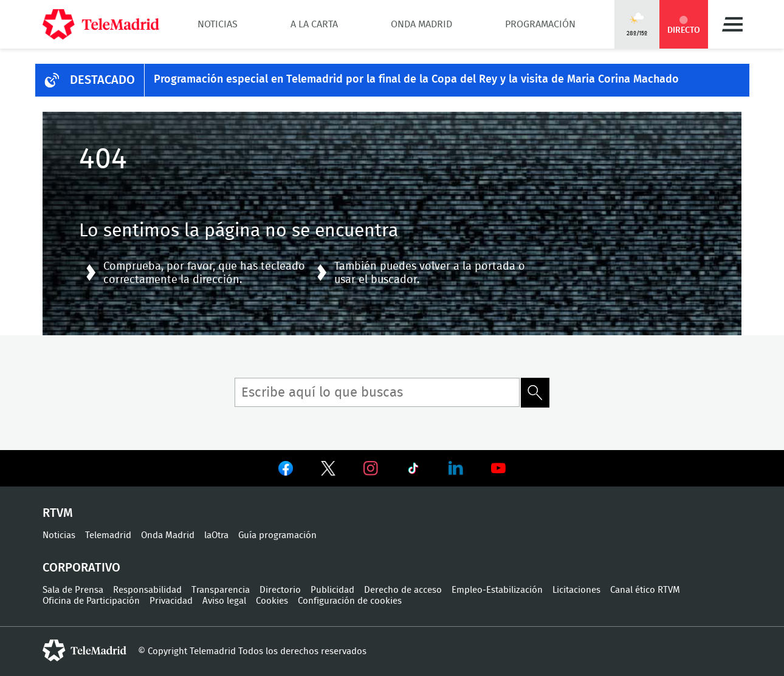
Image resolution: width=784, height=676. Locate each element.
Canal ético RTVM (645, 590)
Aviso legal (224, 601)
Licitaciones (576, 590)
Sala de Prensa (73, 590)
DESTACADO (102, 80)
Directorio (280, 590)
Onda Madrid (421, 24)
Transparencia (221, 590)
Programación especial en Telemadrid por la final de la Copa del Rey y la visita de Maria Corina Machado (416, 80)
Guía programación (277, 535)
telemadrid (84, 650)
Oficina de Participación (91, 601)
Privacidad (171, 601)
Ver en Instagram (371, 468)
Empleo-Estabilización (497, 590)
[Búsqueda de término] (377, 392)
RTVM (58, 513)
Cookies (272, 601)
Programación (540, 24)
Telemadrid (108, 535)
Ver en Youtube (498, 468)
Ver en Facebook (286, 471)
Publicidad (332, 590)
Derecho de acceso (403, 590)
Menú (732, 24)
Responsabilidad (147, 590)
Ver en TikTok (413, 471)
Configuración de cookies (350, 601)
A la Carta (314, 24)
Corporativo (81, 568)
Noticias (218, 24)
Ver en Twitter (328, 471)
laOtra (216, 535)
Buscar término (535, 393)
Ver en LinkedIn (456, 468)
